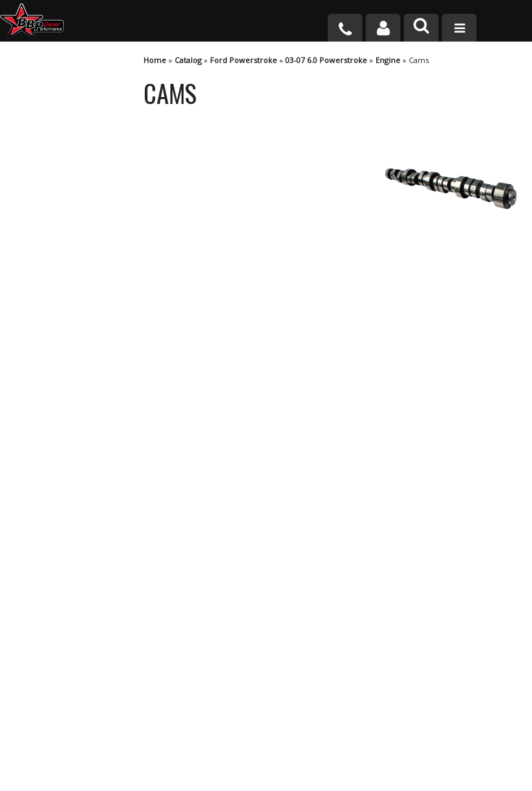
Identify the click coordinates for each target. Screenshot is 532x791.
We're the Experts (78, 301)
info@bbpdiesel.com (318, 734)
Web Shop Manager (390, 779)
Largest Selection (77, 353)
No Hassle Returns (80, 404)
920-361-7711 (69, 532)
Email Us (57, 493)
